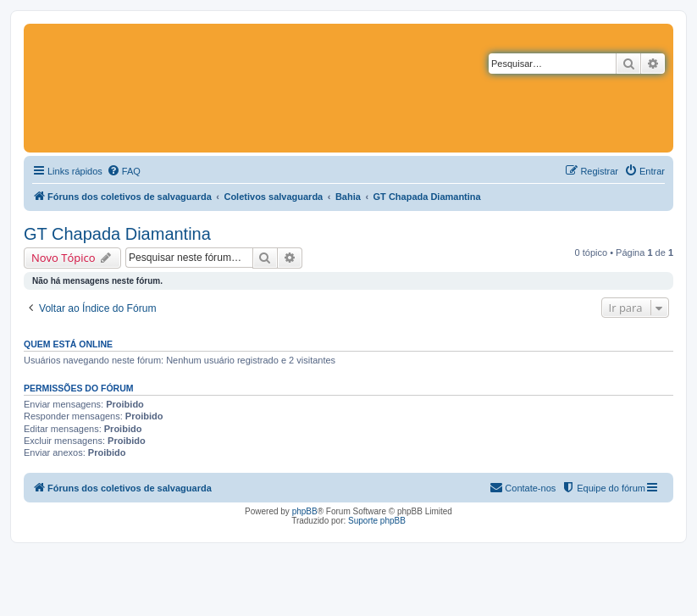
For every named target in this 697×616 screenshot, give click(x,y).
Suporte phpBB (377, 521)
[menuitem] (124, 171)
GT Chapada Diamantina (117, 234)
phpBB (305, 511)
